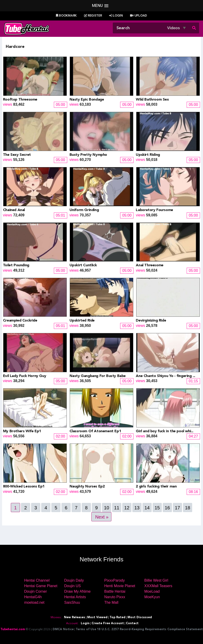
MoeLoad (152, 591)
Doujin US (72, 586)
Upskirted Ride (82, 321)
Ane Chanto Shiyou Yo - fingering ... (165, 376)
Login (116, 16)
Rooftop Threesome (20, 100)
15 (157, 508)
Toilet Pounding (16, 265)
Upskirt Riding (148, 155)
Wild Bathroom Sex (152, 100)
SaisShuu (72, 602)
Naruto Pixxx (115, 597)
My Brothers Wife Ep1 (22, 431)
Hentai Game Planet (41, 586)
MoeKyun (152, 597)
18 (188, 508)
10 (107, 508)
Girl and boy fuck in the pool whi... (165, 431)
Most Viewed (97, 617)
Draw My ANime (77, 591)
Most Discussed (140, 617)
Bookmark (66, 16)
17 (177, 508)
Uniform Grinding (84, 210)
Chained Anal (14, 210)
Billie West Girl (156, 580)
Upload (138, 16)
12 (127, 508)
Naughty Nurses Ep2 (87, 487)
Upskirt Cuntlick (83, 265)
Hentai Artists (75, 597)
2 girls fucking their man (156, 487)
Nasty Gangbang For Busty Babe (98, 376)
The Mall (111, 602)
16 (167, 508)
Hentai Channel (37, 580)
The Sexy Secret (17, 155)
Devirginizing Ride (151, 321)
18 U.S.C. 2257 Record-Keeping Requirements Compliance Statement (150, 629)
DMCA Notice (63, 629)
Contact (132, 623)
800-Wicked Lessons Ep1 (24, 487)
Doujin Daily (74, 580)
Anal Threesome (149, 265)
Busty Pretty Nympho (88, 155)
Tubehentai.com (13, 629)
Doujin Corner (36, 591)
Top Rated (117, 617)
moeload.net (34, 602)
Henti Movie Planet (120, 586)
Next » (102, 517)
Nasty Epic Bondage (87, 100)
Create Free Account (108, 623)
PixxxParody (115, 580)
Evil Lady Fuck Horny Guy (25, 376)
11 (117, 508)
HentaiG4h (33, 597)
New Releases (75, 617)
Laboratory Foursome (154, 210)
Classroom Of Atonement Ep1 (95, 431)
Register (93, 16)
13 (137, 508)
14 (147, 508)
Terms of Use (86, 629)
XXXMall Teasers (158, 586)
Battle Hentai (115, 591)
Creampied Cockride (20, 321)
